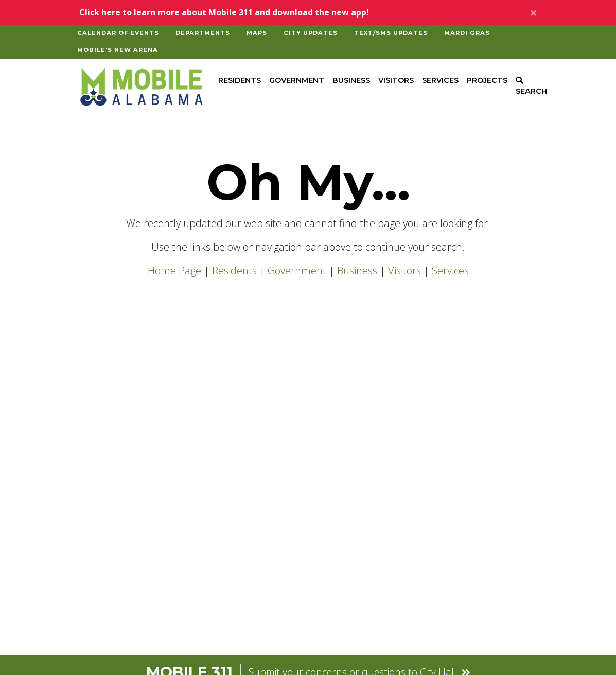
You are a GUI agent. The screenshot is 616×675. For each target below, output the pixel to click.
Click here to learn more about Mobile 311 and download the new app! (224, 12)
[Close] (534, 12)
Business (357, 271)
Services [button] (440, 80)
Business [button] (351, 80)
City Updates (311, 33)
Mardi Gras (467, 33)
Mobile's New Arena (118, 50)
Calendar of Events (118, 33)
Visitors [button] (396, 80)
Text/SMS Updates (391, 33)
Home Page (174, 271)
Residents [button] (240, 80)
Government (297, 271)
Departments (203, 33)
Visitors (404, 271)
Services (450, 271)
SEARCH (531, 86)
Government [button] (297, 80)
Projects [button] (487, 80)
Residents (234, 271)
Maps (257, 33)
